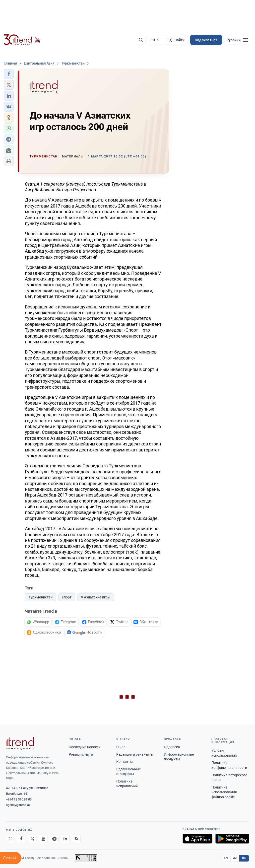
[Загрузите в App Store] (197, 839)
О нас (121, 747)
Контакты (125, 762)
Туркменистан (41, 597)
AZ (235, 858)
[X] (32, 839)
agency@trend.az (18, 805)
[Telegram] (54, 839)
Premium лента (81, 754)
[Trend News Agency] (20, 743)
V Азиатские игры (96, 597)
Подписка (172, 747)
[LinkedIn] (65, 839)
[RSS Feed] (76, 839)
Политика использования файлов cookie (224, 792)
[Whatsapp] (10, 839)
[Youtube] (43, 839)
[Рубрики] (237, 40)
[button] (9, 74)
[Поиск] (141, 40)
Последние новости (85, 747)
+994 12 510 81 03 (19, 799)
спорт (67, 597)
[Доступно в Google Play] (232, 839)
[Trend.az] (22, 40)
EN (226, 858)
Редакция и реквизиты (135, 754)
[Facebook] (21, 839)
